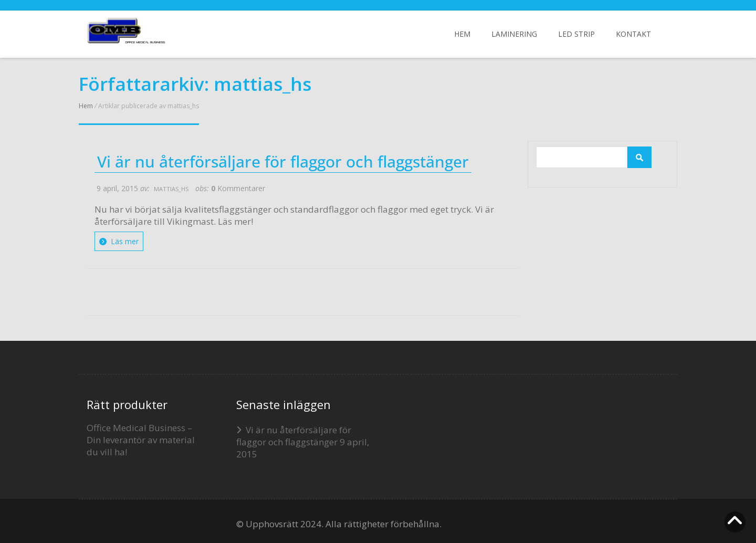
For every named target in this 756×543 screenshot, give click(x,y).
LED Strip (576, 34)
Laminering (514, 34)
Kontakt (633, 34)
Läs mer (119, 241)
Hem (462, 34)
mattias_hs (171, 189)
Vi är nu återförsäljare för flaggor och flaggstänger (283, 162)
